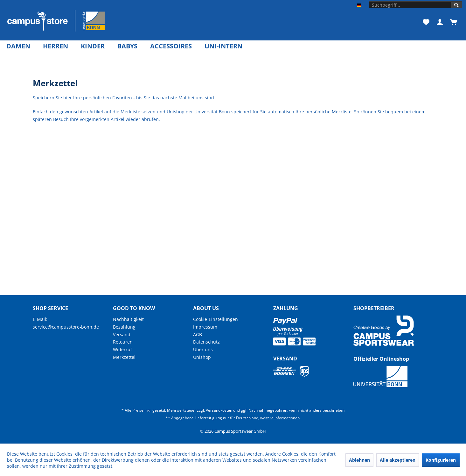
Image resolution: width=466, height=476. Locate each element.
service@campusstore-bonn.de (66, 327)
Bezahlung (124, 327)
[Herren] (56, 46)
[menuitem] (415, 5)
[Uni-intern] (223, 46)
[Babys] (127, 46)
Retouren (123, 342)
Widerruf (122, 349)
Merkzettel (124, 357)
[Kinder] (93, 46)
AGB (198, 334)
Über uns (203, 349)
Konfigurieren (441, 460)
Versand (122, 334)
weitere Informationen (280, 418)
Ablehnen (359, 460)
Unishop (202, 357)
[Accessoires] (171, 46)
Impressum (205, 327)
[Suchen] (456, 5)
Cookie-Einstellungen (216, 319)
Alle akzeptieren (398, 460)
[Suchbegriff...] (415, 5)
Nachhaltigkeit (128, 319)
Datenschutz (206, 342)
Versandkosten (219, 410)
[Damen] (18, 46)
